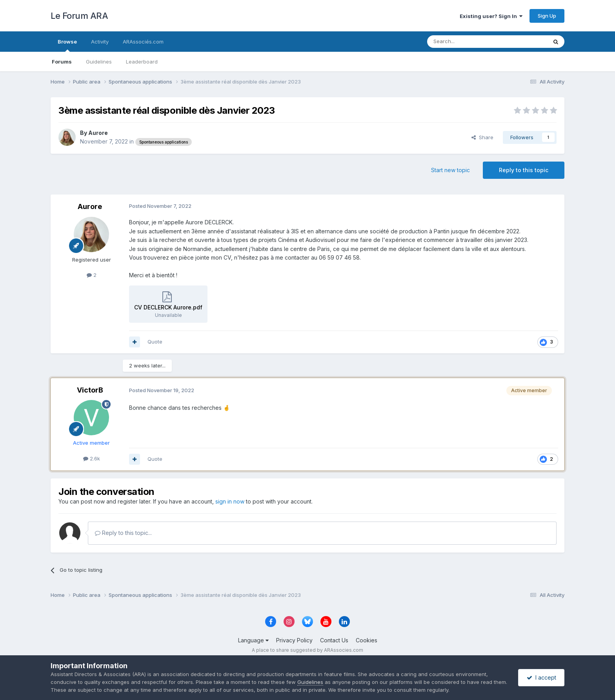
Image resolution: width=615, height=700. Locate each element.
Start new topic (450, 170)
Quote (155, 342)
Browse (67, 45)
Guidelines (99, 62)
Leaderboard (142, 62)
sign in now (230, 501)
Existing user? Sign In (491, 16)
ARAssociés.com (143, 42)
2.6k (92, 458)
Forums (62, 62)
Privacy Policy (294, 640)
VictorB (90, 390)
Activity (100, 42)
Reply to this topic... (123, 533)
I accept (541, 677)
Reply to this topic (524, 170)
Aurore (98, 133)
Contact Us (334, 640)
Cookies (367, 640)
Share (482, 137)
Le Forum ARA (79, 16)
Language (253, 640)
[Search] (467, 42)
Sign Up (547, 16)
